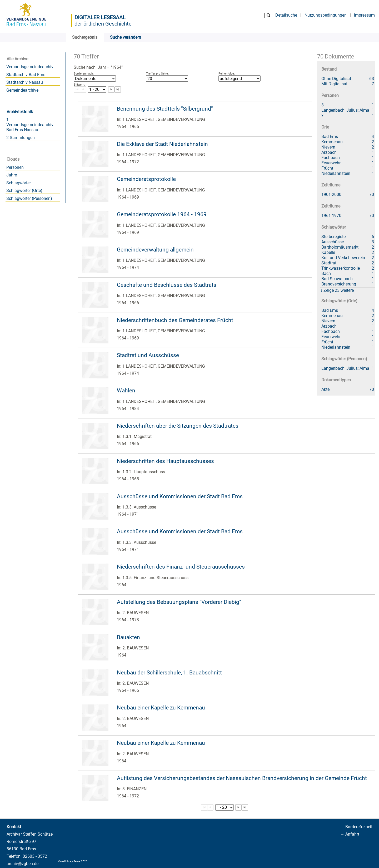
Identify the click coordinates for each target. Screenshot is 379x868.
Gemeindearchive (22, 90)
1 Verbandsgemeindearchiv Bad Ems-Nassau (30, 125)
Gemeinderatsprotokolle (146, 179)
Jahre (12, 175)
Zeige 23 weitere (339, 290)
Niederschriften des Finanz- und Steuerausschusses (181, 567)
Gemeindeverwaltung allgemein (155, 250)
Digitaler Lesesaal (100, 17)
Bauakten (128, 637)
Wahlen (126, 391)
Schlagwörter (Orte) (24, 191)
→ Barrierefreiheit (356, 827)
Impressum (364, 15)
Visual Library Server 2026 (73, 861)
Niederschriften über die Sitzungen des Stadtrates (178, 426)
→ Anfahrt (350, 834)
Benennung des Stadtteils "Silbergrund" (165, 109)
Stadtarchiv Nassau (25, 82)
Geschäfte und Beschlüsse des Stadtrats (167, 285)
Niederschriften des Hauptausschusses (165, 461)
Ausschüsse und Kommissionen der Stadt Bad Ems (180, 496)
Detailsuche (286, 15)
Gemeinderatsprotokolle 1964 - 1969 (162, 214)
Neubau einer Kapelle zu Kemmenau (161, 708)
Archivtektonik (20, 112)
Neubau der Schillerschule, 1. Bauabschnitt (169, 673)
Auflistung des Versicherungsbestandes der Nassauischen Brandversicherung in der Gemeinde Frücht (242, 778)
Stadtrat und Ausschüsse (148, 355)
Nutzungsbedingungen (326, 15)
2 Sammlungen (21, 138)
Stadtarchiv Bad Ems (26, 75)
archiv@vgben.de (23, 864)
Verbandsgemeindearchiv (30, 67)
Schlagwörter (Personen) (29, 198)
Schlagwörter (19, 183)
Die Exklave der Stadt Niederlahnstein (162, 144)
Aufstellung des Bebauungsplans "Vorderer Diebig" (179, 602)
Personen (15, 167)
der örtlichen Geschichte (103, 24)
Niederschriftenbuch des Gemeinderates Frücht (175, 320)
